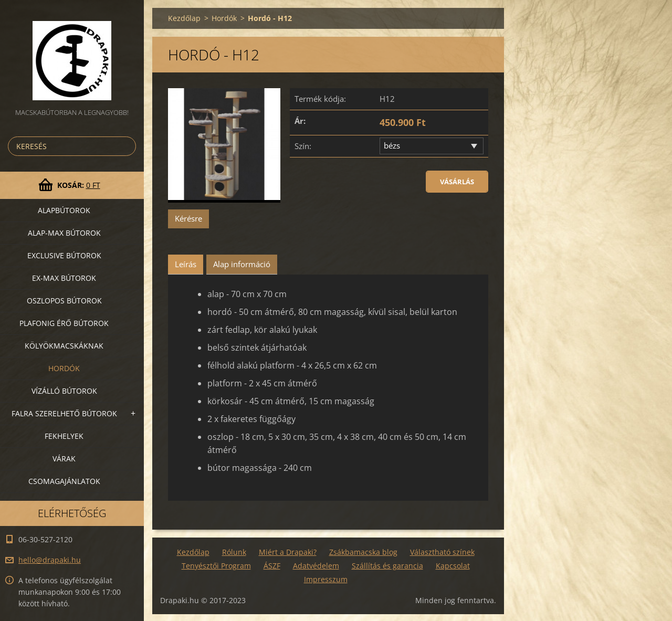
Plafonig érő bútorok (64, 323)
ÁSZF (272, 566)
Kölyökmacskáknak (64, 346)
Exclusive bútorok (64, 255)
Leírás (186, 264)
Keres (126, 146)
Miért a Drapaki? (288, 552)
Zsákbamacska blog (363, 552)
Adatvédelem (316, 566)
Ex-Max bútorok (64, 278)
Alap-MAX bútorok (64, 233)
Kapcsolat (453, 566)
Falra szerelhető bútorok (64, 413)
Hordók (64, 368)
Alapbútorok (64, 210)
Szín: (303, 146)
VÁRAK (64, 459)
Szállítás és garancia (387, 566)
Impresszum (326, 579)
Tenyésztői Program (216, 566)
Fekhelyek (64, 436)
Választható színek (442, 552)
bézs (392, 145)
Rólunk (234, 552)
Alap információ (242, 264)
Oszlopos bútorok (64, 301)
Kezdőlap (184, 18)
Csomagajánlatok (64, 481)
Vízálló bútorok (64, 391)
